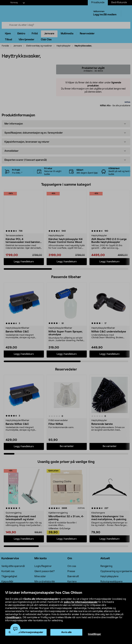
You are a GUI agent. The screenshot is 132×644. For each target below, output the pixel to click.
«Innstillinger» (13, 618)
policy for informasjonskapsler (81, 602)
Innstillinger (94, 634)
